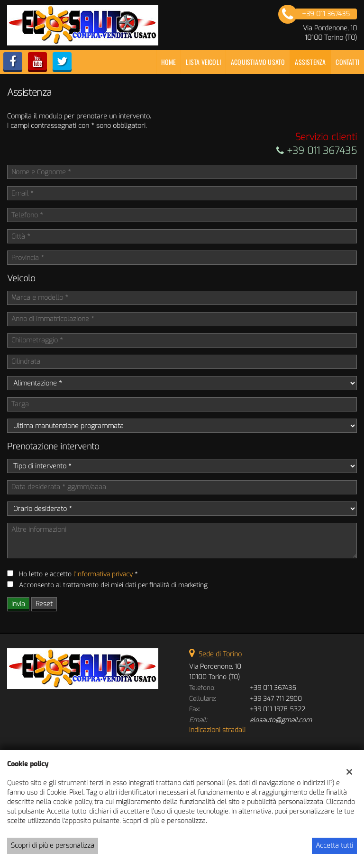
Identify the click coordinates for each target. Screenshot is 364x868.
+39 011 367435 (317, 151)
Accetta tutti (334, 846)
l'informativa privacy (103, 574)
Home (169, 62)
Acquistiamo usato (258, 62)
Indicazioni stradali (217, 730)
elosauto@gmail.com (281, 720)
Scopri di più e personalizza (53, 846)
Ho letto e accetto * (78, 574)
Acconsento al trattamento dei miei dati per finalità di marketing (113, 585)
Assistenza (310, 62)
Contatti (347, 62)
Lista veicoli (203, 62)
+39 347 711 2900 (276, 699)
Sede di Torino (220, 654)
